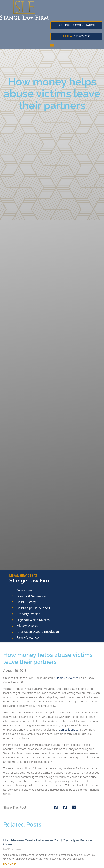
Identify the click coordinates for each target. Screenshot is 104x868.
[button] (52, 45)
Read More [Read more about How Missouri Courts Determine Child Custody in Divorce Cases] (10, 864)
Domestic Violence (67, 678)
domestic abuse (69, 730)
